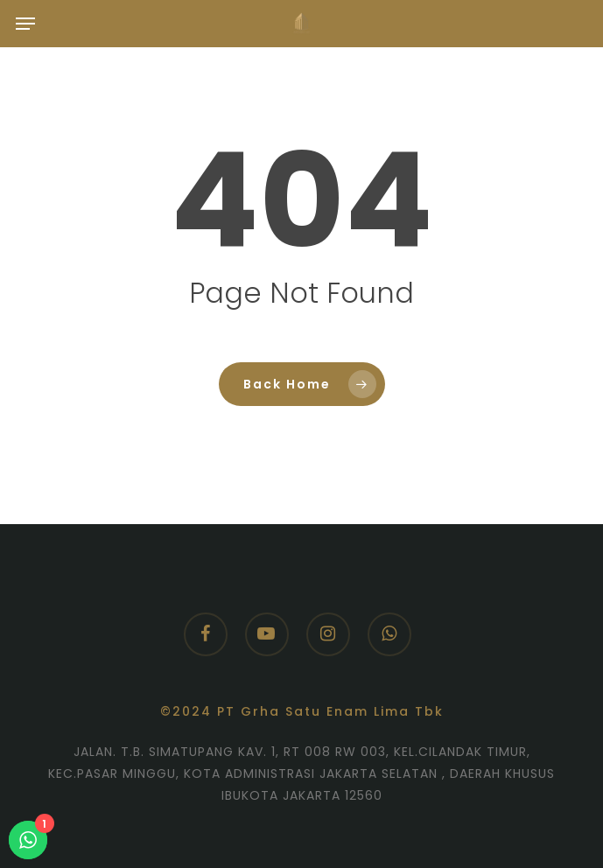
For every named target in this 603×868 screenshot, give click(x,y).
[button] (25, 24)
